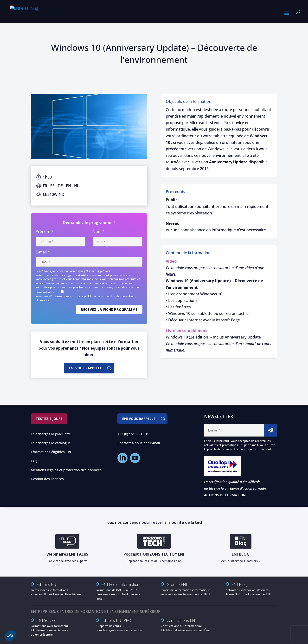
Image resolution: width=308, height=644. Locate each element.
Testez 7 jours (49, 419)
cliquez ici (42, 300)
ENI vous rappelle (85, 368)
